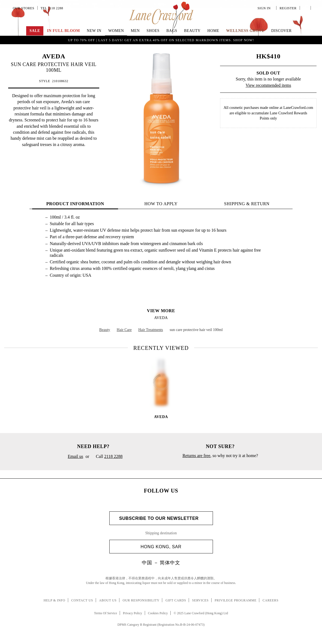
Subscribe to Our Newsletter (161, 518)
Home (213, 31)
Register (287, 8)
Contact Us (82, 600)
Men (135, 31)
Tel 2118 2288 (52, 8)
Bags (172, 31)
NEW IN (94, 31)
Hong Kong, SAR (175, 547)
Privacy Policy (133, 613)
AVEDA (54, 56)
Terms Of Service (106, 613)
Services (201, 600)
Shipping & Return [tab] (247, 204)
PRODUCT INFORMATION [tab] (75, 204)
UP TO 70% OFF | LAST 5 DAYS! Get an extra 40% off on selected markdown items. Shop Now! (161, 40)
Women (116, 31)
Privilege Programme (236, 600)
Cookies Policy (158, 613)
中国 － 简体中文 (161, 563)
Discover (282, 31)
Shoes (153, 31)
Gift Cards (176, 600)
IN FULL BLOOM (63, 31)
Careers (270, 600)
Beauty (192, 31)
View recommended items (268, 85)
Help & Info (55, 600)
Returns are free (196, 456)
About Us (108, 600)
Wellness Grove (245, 31)
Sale (35, 31)
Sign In (265, 8)
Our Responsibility (141, 600)
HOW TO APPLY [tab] (161, 204)
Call (107, 457)
